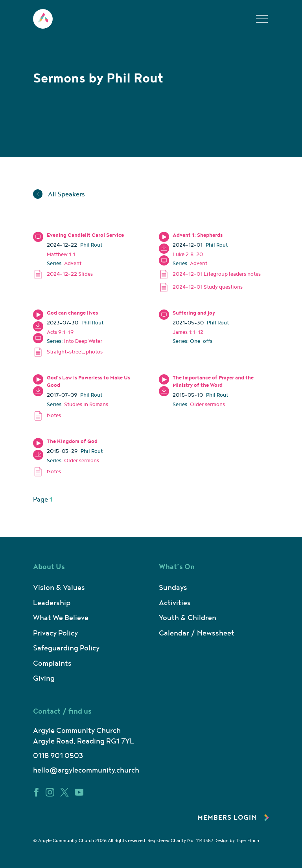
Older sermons (207, 405)
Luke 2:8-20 (188, 255)
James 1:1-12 (188, 332)
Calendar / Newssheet (197, 633)
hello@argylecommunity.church (86, 770)
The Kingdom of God (72, 441)
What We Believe (61, 618)
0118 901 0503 (58, 756)
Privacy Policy (55, 633)
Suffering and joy (194, 313)
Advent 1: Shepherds (198, 235)
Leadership (52, 603)
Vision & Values (59, 588)
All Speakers (59, 194)
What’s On (177, 567)
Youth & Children (188, 618)
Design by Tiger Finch (237, 841)
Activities (175, 603)
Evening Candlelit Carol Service (85, 235)
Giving (44, 678)
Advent (73, 264)
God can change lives (72, 313)
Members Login (233, 818)
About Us (49, 567)
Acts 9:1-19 (60, 332)
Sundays (173, 588)
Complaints (52, 664)
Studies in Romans (86, 405)
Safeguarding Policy (66, 648)
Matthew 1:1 (61, 255)
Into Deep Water (83, 341)
